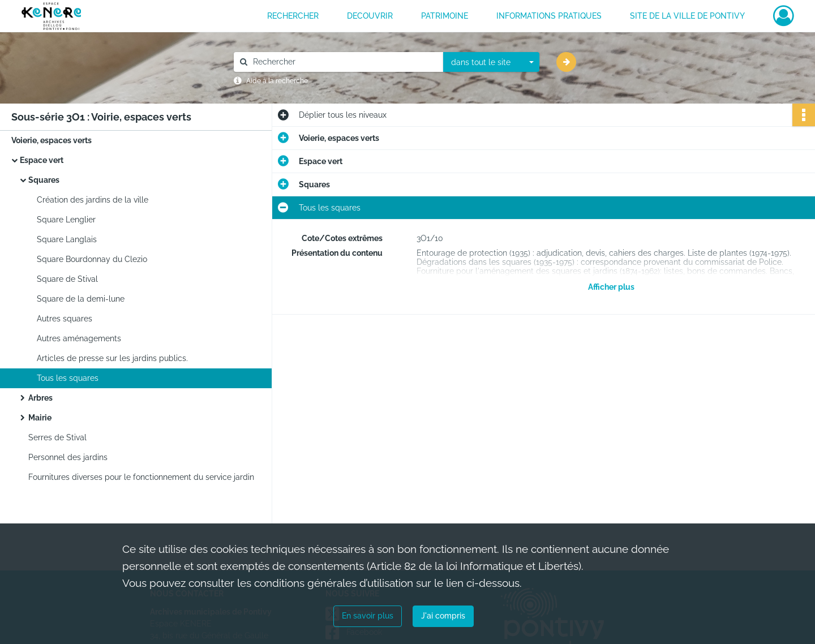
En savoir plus (368, 616)
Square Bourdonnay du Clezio (92, 259)
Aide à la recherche (277, 81)
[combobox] (491, 62)
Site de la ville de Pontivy (687, 16)
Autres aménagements (79, 338)
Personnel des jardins (68, 457)
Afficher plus (611, 287)
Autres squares (65, 319)
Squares (44, 180)
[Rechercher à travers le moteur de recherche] (344, 62)
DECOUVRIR (370, 16)
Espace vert (42, 160)
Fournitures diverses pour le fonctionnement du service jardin (141, 477)
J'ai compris (443, 616)
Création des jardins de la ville (93, 200)
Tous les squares (68, 378)
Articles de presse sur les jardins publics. (112, 358)
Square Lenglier (66, 220)
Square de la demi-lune (81, 299)
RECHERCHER (293, 16)
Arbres (40, 398)
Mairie (40, 418)
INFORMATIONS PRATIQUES (549, 16)
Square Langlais (67, 239)
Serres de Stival (57, 437)
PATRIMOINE (445, 16)
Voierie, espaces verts (52, 140)
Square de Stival (67, 279)
